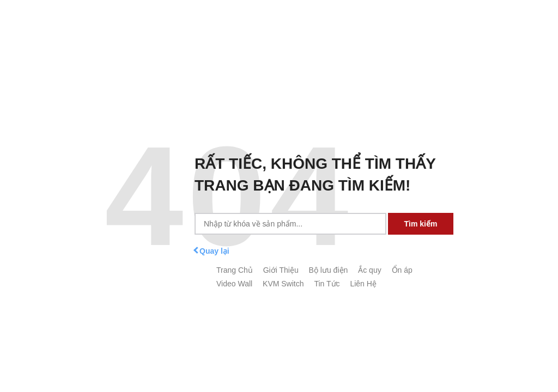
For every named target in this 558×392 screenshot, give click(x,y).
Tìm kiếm (421, 224)
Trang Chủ (235, 270)
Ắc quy (369, 270)
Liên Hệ (363, 284)
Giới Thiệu (281, 270)
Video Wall (234, 284)
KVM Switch (283, 284)
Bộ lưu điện (329, 270)
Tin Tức (327, 284)
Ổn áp (402, 270)
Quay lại (212, 251)
